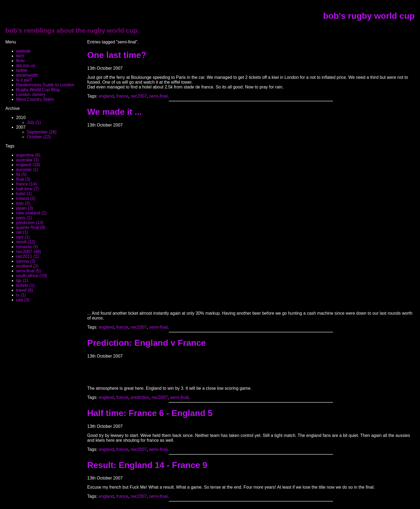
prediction (140, 397)
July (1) (34, 122)
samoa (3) (26, 261)
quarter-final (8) (31, 227)
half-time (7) (27, 189)
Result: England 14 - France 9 (147, 465)
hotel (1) (24, 194)
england (106, 96)
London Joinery (31, 94)
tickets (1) (25, 285)
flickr (20, 61)
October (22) (39, 137)
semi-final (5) (28, 271)
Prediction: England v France (147, 343)
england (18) (28, 165)
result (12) (26, 242)
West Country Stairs (35, 99)
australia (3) (27, 160)
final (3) (23, 179)
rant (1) (23, 237)
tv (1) (21, 295)
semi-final (158, 96)
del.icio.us (26, 66)
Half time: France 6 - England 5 (150, 413)
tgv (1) (22, 280)
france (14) (26, 184)
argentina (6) (28, 155)
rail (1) (22, 232)
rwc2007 (138, 96)
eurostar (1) (27, 170)
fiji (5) (21, 174)
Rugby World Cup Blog (38, 90)
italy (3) (23, 203)
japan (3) (25, 208)
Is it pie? (24, 80)
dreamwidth (27, 75)
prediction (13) (30, 223)
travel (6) (25, 290)
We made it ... (115, 112)
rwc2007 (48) (29, 252)
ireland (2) (26, 198)
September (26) (42, 132)
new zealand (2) (31, 213)
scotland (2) (27, 266)
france (122, 96)
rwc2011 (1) (27, 256)
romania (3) (27, 247)
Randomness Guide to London (45, 85)
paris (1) (24, 218)
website (23, 51)
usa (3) (23, 300)
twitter (22, 70)
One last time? (117, 55)
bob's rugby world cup (369, 16)
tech (20, 56)
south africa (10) (32, 276)
